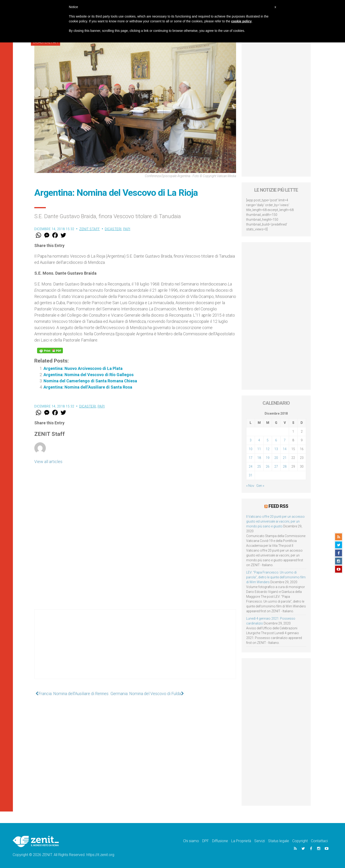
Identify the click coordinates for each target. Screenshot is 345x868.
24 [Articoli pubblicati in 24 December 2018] (251, 467)
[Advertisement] (135, 649)
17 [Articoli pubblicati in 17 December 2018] (251, 458)
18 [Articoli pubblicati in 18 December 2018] (259, 458)
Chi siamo (191, 841)
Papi (127, 229)
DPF (206, 841)
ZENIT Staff (90, 229)
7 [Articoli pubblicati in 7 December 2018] (285, 440)
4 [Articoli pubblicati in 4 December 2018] (259, 440)
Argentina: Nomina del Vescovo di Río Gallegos (89, 375)
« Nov (250, 486)
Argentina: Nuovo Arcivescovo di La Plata (83, 368)
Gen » (260, 486)
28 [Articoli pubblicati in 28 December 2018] (285, 467)
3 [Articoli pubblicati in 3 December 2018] (251, 440)
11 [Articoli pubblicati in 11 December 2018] (259, 449)
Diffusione (220, 841)
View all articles (48, 462)
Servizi (260, 841)
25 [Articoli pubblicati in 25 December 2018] (259, 467)
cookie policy (241, 21)
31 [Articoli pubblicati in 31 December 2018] (251, 475)
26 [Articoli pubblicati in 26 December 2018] (268, 467)
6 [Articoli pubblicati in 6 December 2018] (276, 440)
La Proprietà (241, 841)
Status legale (279, 841)
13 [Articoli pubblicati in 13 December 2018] (276, 449)
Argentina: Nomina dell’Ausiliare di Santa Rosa (88, 387)
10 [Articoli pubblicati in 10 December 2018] (251, 449)
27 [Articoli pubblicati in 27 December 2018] (276, 467)
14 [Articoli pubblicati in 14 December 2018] (285, 449)
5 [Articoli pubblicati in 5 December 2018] (268, 440)
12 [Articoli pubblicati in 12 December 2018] (268, 449)
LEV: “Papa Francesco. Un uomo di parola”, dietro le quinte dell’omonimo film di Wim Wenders (276, 577)
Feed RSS (278, 506)
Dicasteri (113, 229)
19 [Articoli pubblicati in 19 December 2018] (268, 458)
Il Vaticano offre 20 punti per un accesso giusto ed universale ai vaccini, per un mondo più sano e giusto (275, 521)
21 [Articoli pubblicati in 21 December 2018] (285, 458)
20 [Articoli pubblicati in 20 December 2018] (276, 458)
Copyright (300, 841)
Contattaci (319, 841)
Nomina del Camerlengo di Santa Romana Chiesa (90, 381)
